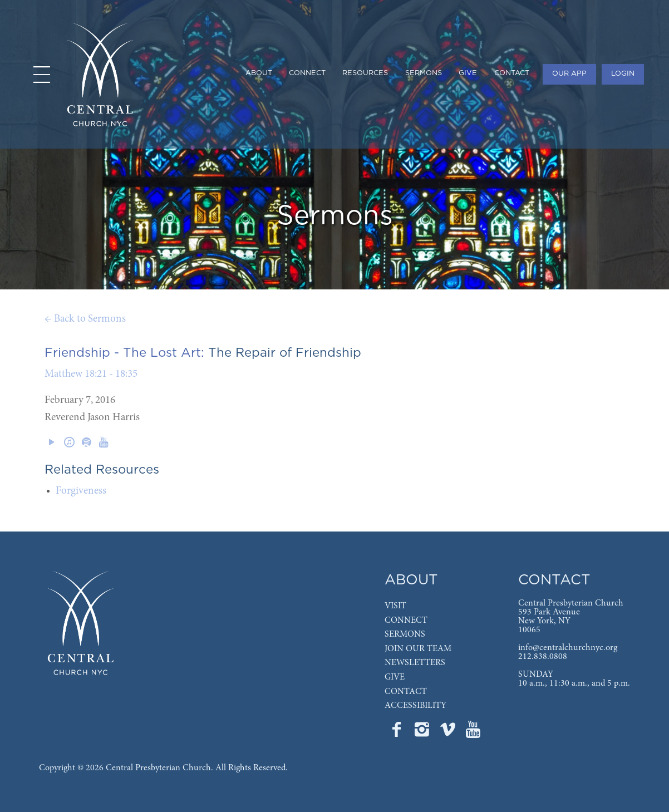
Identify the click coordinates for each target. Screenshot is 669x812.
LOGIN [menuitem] (623, 74)
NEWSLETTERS (415, 663)
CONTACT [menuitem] (512, 73)
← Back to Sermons (85, 319)
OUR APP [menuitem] (569, 74)
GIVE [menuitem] (468, 73)
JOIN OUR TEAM (418, 649)
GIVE (395, 677)
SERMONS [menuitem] (424, 73)
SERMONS (405, 634)
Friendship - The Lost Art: (124, 353)
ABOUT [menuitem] (259, 73)
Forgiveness (81, 491)
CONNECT (406, 621)
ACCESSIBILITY (415, 706)
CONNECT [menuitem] (307, 73)
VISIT (395, 606)
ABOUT (411, 580)
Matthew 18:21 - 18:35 (91, 374)
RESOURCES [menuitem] (365, 73)
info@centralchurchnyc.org (568, 648)
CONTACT (406, 692)
